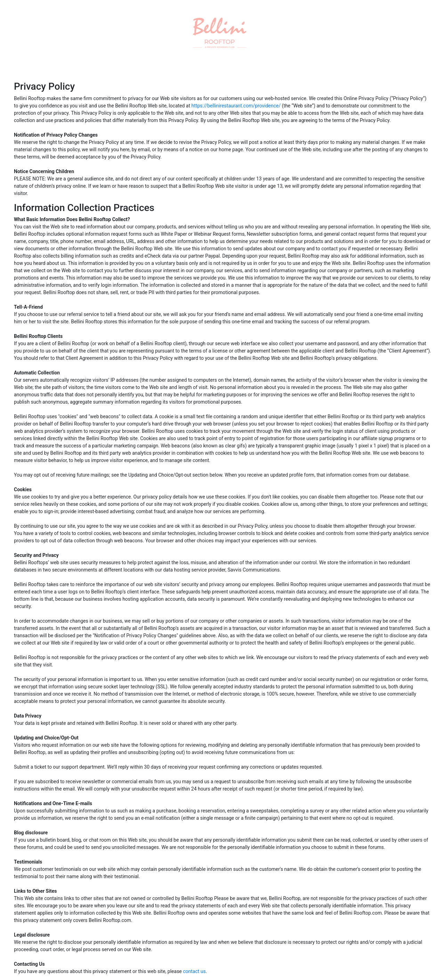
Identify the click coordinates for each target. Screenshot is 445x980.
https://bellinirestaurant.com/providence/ (236, 106)
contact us (194, 971)
